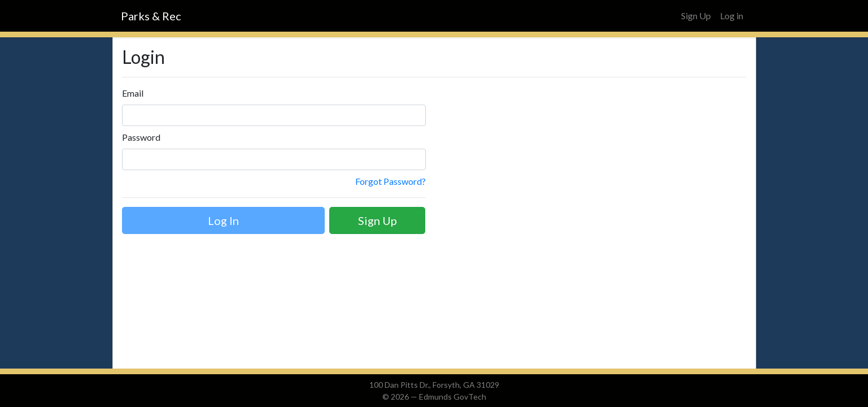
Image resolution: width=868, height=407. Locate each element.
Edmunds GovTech (453, 397)
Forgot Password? (391, 181)
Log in (732, 16)
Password (141, 137)
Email (133, 93)
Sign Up (696, 16)
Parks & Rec (151, 16)
